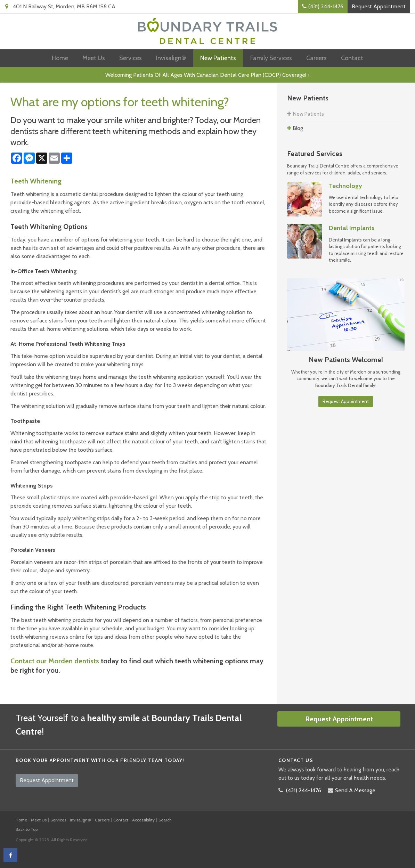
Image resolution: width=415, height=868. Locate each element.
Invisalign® (171, 58)
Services (131, 58)
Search (165, 820)
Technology (345, 186)
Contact (352, 58)
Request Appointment (379, 6)
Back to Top (27, 829)
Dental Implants (352, 228)
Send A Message (355, 790)
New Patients (218, 58)
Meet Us (94, 58)
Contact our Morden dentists (55, 661)
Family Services (271, 58)
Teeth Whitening (36, 181)
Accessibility (143, 820)
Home (60, 58)
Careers (316, 58)
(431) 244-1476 (326, 6)
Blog (298, 128)
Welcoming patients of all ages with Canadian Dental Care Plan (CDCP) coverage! (206, 75)
